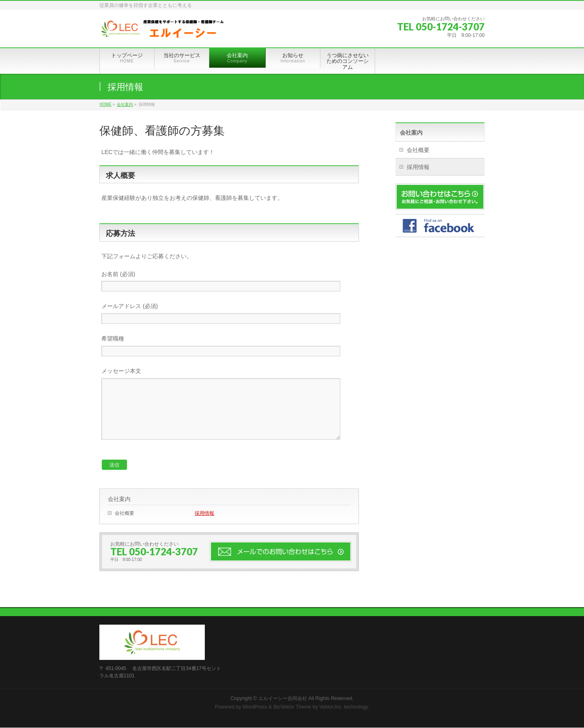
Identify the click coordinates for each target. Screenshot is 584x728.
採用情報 (204, 525)
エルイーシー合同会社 (283, 699)
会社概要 (125, 525)
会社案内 (119, 511)
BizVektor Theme (292, 707)
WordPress (255, 707)
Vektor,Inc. (331, 707)
